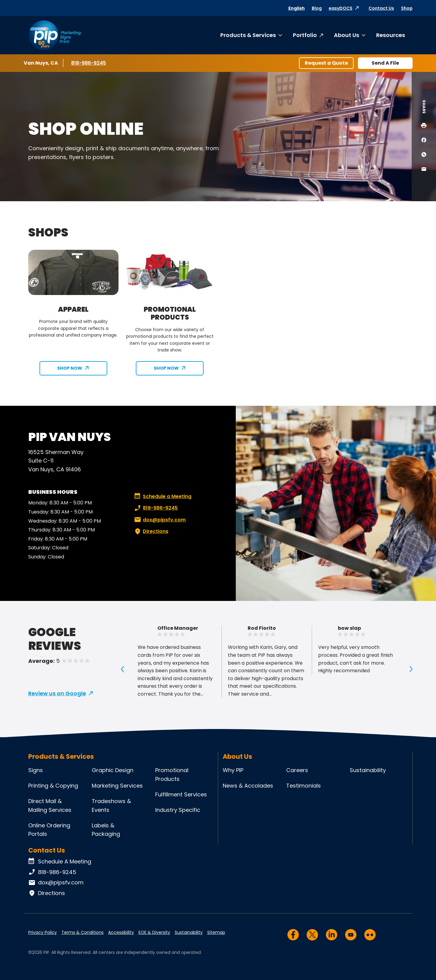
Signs (36, 770)
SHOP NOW (70, 368)
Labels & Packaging (106, 830)
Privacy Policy (43, 932)
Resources (391, 35)
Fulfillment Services (181, 794)
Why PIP (233, 770)
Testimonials (304, 786)
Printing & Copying (53, 786)
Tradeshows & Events (111, 805)
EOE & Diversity (154, 932)
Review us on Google (57, 693)
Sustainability (368, 770)
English (297, 8)
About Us (347, 35)
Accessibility (121, 932)
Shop (407, 8)
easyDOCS (341, 8)
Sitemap (216, 932)
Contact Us (381, 8)
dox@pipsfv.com (159, 520)
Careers (297, 770)
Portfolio (305, 35)
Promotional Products (172, 775)
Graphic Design (113, 770)
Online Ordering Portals (49, 830)
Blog (317, 8)
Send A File (385, 63)
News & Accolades (248, 786)
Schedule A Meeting (60, 862)
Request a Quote (326, 63)
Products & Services (248, 35)
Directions (151, 531)
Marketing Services (117, 786)
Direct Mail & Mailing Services (50, 805)
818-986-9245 (89, 63)
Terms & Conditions (82, 932)
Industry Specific (178, 810)
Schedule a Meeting (163, 497)
